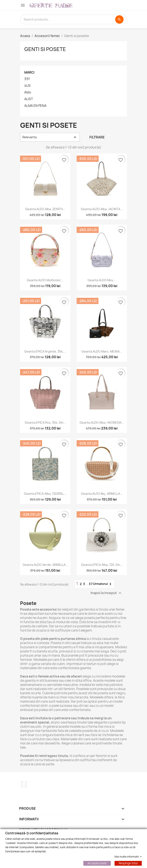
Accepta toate (97, 863)
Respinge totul (128, 863)
